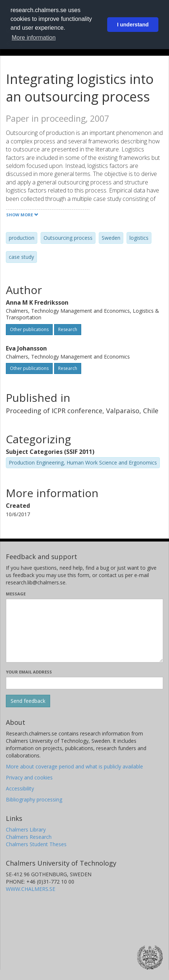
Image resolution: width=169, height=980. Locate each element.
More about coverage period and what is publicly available (74, 766)
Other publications (29, 329)
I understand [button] (133, 25)
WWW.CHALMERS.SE (31, 889)
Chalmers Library (26, 829)
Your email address (29, 672)
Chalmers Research (29, 837)
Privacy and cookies (29, 777)
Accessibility (20, 788)
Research (68, 329)
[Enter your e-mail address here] (84, 683)
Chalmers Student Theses (36, 844)
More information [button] (34, 38)
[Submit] (28, 701)
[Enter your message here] (84, 631)
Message (16, 594)
